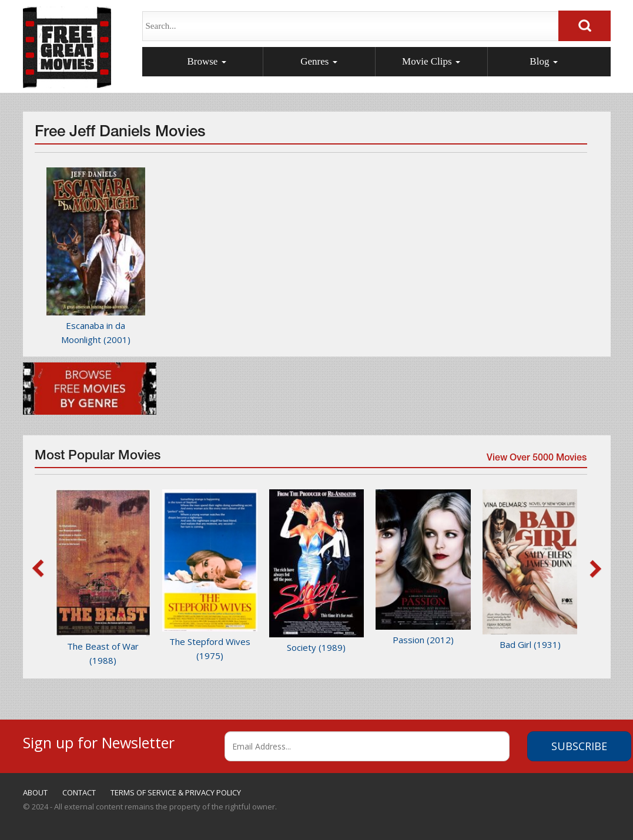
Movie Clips (431, 61)
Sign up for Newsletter (99, 741)
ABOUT (35, 792)
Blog (543, 61)
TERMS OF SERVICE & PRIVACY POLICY (176, 792)
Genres (319, 61)
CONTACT (79, 792)
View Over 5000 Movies (536, 460)
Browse (206, 61)
